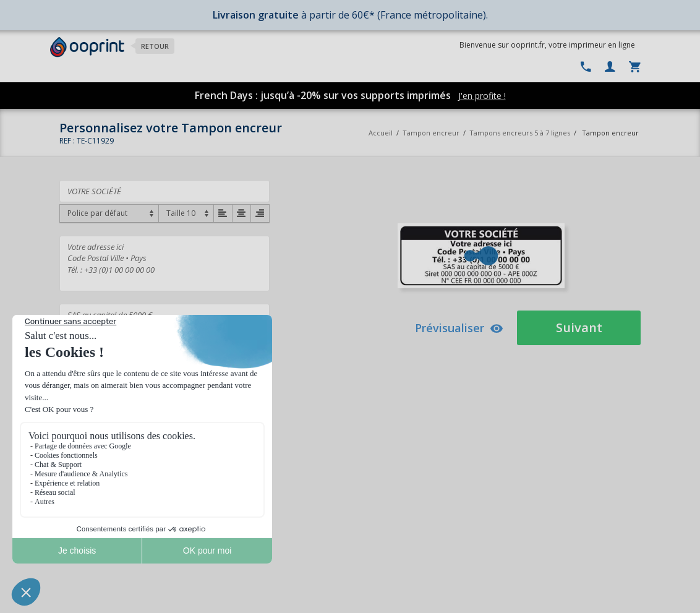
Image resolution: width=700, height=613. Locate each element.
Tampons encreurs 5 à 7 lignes (520, 133)
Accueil (381, 133)
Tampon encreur (432, 133)
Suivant (579, 328)
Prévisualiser (459, 328)
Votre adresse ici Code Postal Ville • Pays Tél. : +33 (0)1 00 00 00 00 (164, 264)
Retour (155, 46)
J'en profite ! (482, 96)
